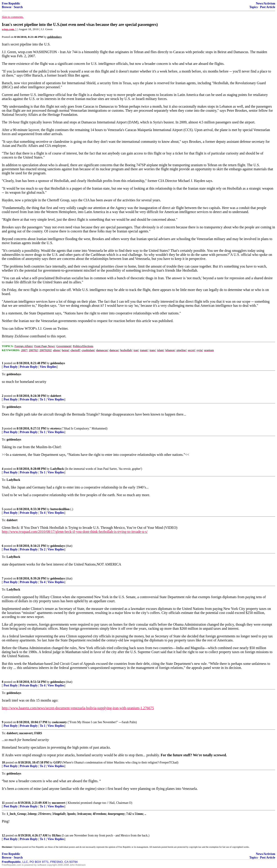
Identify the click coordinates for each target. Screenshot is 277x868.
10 (3, 762)
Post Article (268, 7)
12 (3, 835)
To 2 (43, 549)
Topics (254, 7)
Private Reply (29, 367)
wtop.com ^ (9, 29)
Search (18, 7)
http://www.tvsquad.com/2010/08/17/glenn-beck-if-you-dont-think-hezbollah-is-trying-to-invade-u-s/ (75, 532)
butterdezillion (60, 509)
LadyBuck (57, 469)
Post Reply (11, 367)
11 (3, 803)
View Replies (48, 367)
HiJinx (57, 835)
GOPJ (58, 762)
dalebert (56, 396)
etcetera (56, 428)
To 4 (43, 513)
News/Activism (266, 3)
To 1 (43, 399)
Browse (7, 7)
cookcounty (59, 722)
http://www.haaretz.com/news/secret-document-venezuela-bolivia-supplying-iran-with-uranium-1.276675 (78, 708)
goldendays (58, 363)
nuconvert (59, 803)
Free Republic (11, 3)
